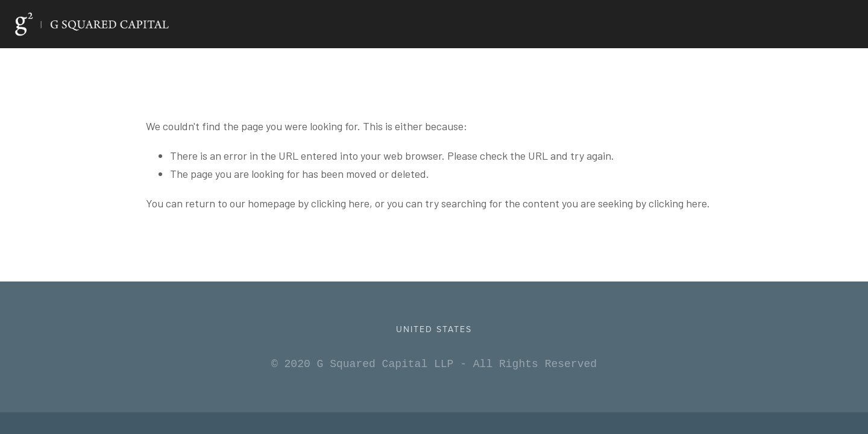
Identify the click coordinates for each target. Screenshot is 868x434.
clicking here (340, 203)
